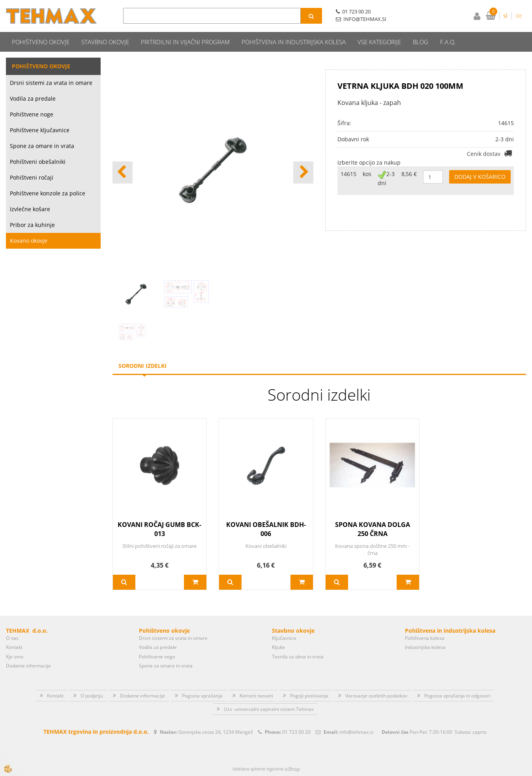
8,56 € (409, 174)
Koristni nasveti (256, 696)
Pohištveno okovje (41, 42)
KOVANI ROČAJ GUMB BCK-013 (159, 529)
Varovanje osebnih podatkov (376, 696)
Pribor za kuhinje (32, 225)
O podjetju (92, 696)
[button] (303, 172)
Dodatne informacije (28, 666)
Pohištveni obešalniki (38, 162)
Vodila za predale (33, 98)
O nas (12, 638)
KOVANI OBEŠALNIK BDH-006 (266, 529)
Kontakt (14, 647)
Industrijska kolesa (425, 647)
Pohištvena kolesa (425, 638)
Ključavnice (284, 638)
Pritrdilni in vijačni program (185, 42)
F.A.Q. (448, 42)
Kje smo (15, 657)
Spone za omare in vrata (42, 146)
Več (124, 582)
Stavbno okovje (105, 42)
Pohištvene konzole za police (48, 193)
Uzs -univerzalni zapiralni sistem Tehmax (269, 709)
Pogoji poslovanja (309, 696)
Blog (421, 42)
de (519, 16)
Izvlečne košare (30, 209)
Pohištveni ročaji (32, 177)
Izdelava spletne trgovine (258, 769)
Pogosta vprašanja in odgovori (457, 696)
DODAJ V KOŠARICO (480, 177)
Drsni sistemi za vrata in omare (51, 83)
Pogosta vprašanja (202, 696)
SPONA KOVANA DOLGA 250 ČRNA (373, 529)
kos (367, 174)
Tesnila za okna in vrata (298, 657)
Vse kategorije (379, 42)
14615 (348, 174)
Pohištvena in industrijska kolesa (294, 42)
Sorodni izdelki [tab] (142, 366)
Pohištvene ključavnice (40, 130)
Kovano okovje (29, 241)
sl (505, 16)
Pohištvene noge (32, 114)
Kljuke (278, 647)
